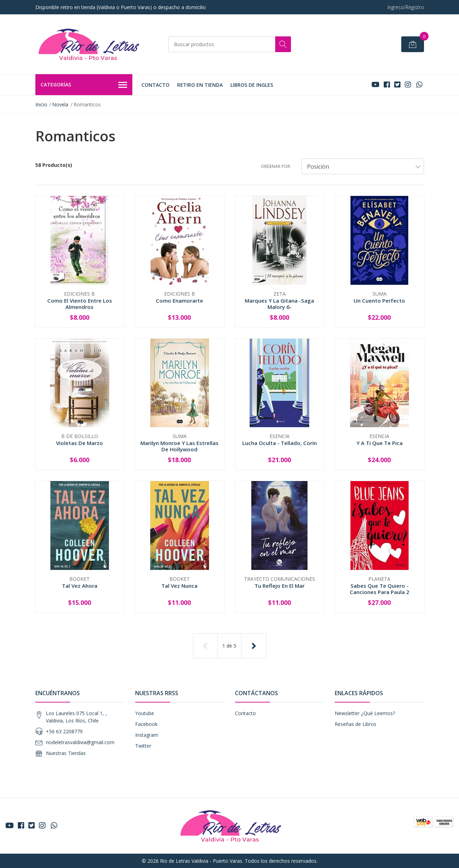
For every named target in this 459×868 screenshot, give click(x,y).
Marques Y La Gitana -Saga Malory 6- (279, 304)
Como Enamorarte (179, 301)
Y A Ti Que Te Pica (380, 443)
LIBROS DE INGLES (252, 85)
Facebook (146, 724)
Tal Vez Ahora (80, 586)
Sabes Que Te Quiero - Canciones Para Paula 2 (380, 589)
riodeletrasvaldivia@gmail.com (80, 742)
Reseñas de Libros (356, 724)
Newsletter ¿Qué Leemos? (365, 713)
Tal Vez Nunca (179, 586)
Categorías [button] (84, 85)
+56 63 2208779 (64, 731)
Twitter (143, 746)
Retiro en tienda (200, 85)
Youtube (145, 713)
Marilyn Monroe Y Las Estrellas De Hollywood (179, 446)
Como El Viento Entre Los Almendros (80, 304)
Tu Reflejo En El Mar (280, 586)
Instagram (147, 735)
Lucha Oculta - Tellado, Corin (280, 443)
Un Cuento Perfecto (379, 301)
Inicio (41, 104)
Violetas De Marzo (79, 443)
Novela (60, 104)
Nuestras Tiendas (66, 753)
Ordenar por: (276, 166)
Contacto (155, 85)
